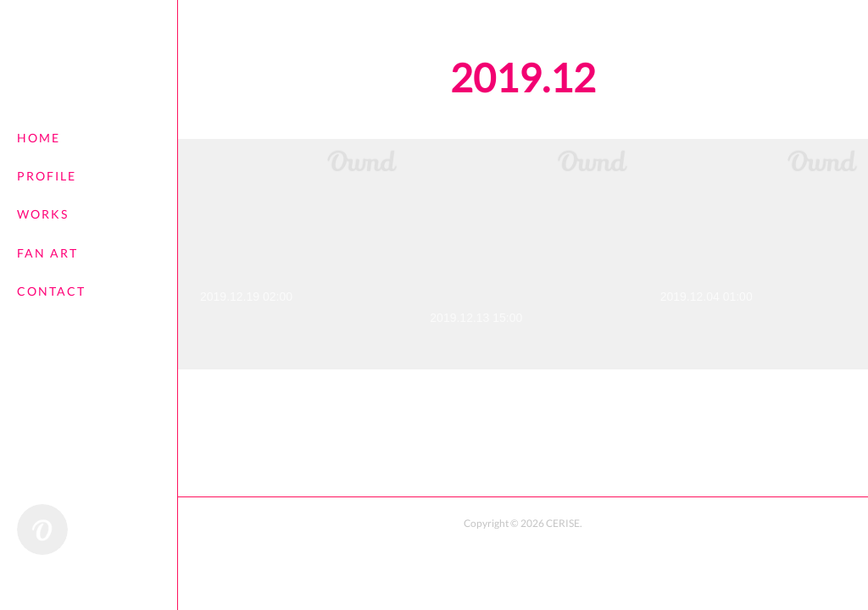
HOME (39, 138)
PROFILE (47, 176)
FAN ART (47, 253)
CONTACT (51, 291)
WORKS (43, 214)
